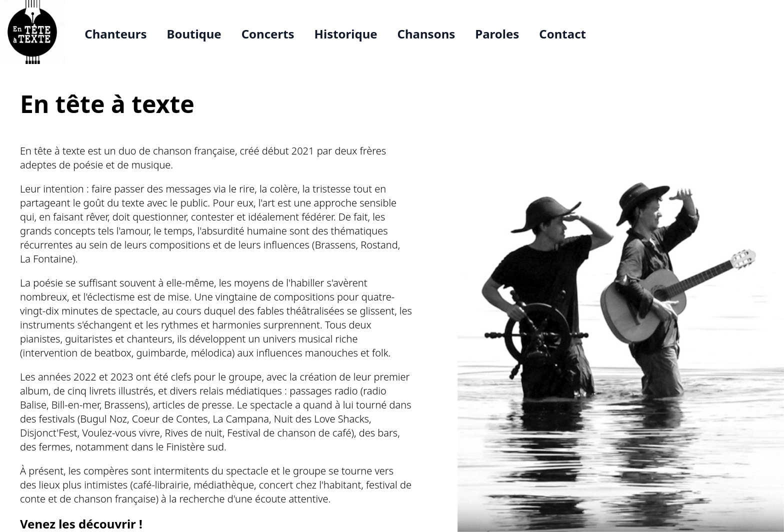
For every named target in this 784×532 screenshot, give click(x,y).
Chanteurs (115, 34)
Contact (562, 34)
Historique (346, 34)
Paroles (497, 34)
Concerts (268, 34)
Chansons (426, 34)
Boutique (194, 34)
